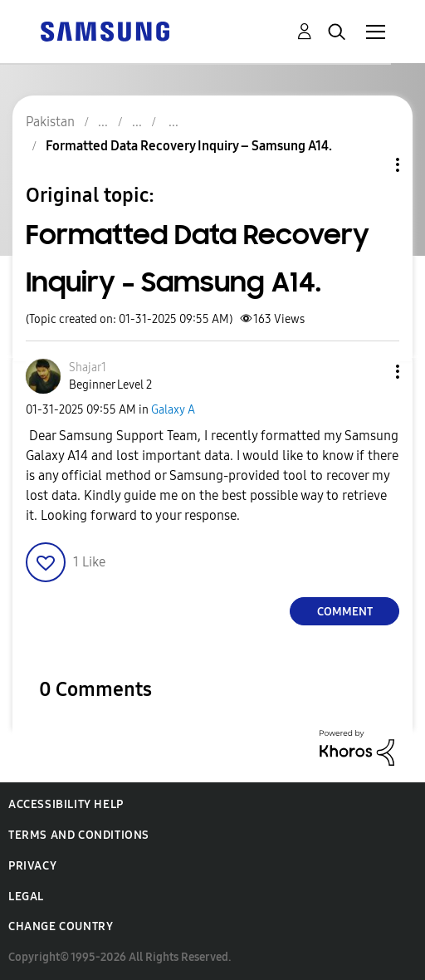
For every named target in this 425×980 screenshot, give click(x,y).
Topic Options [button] (369, 165)
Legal (26, 897)
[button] (370, 372)
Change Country (61, 926)
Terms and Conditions (79, 835)
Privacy (32, 866)
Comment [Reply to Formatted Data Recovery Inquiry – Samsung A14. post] (345, 612)
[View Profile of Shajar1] (88, 367)
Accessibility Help (66, 804)
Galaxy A (173, 410)
